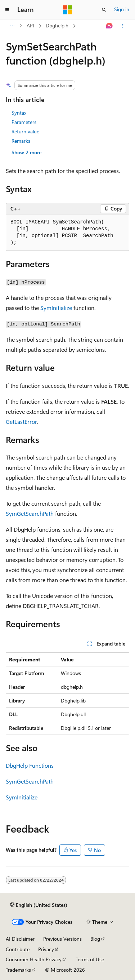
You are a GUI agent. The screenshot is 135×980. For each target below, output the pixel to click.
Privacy (46, 949)
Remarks (21, 141)
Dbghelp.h (57, 25)
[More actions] (123, 26)
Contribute (18, 949)
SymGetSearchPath (30, 513)
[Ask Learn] (110, 26)
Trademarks (18, 970)
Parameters (24, 122)
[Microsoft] (68, 10)
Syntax (19, 113)
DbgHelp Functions (30, 765)
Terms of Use (90, 959)
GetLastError (21, 422)
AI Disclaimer (20, 939)
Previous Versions (62, 939)
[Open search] (104, 10)
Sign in (122, 9)
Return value (25, 131)
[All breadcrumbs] (12, 26)
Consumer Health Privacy (34, 959)
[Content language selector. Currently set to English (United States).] (39, 905)
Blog (95, 939)
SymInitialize (56, 308)
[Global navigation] (7, 10)
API (30, 25)
